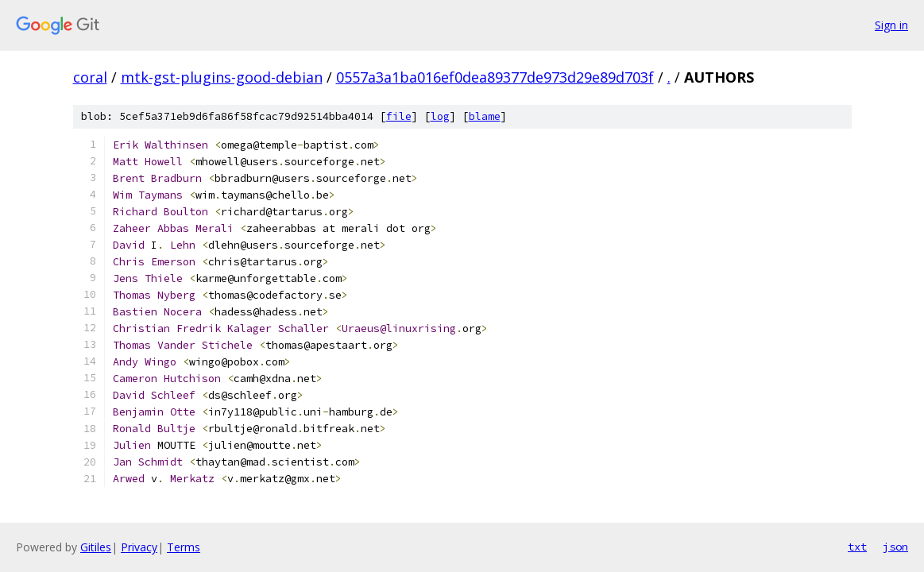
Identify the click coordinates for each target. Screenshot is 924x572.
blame (485, 116)
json (895, 547)
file (399, 116)
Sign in (891, 25)
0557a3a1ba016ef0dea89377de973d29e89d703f (495, 77)
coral (90, 77)
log (440, 116)
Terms (184, 547)
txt (857, 547)
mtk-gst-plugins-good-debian (222, 77)
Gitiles (96, 547)
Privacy (139, 547)
